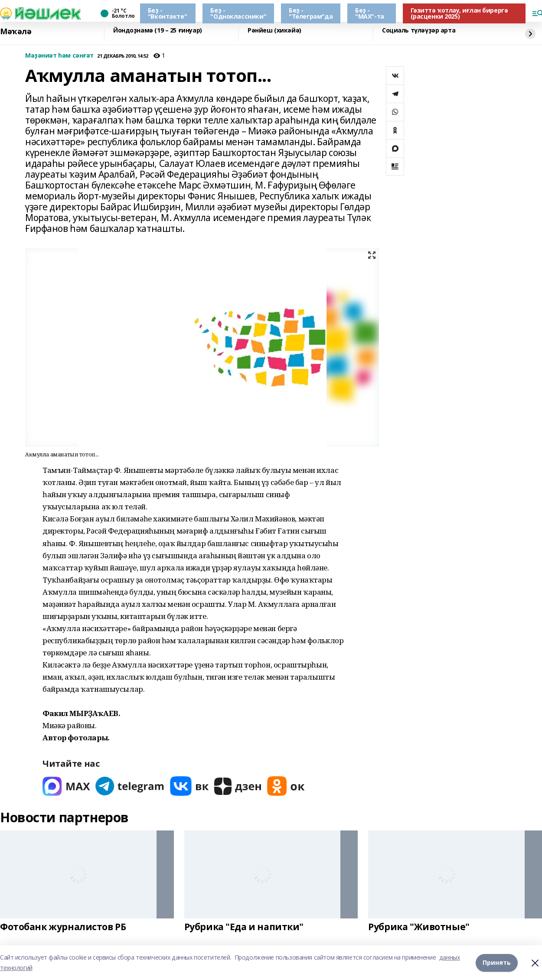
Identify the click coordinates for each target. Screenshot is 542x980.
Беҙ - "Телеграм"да (311, 13)
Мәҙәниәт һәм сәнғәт (59, 56)
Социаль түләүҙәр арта (419, 31)
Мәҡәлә (16, 32)
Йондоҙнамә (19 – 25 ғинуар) (158, 31)
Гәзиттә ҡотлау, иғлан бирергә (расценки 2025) (459, 13)
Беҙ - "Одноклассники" (238, 13)
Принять (497, 962)
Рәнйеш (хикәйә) (274, 31)
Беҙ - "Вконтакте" (167, 13)
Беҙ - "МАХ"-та (370, 13)
